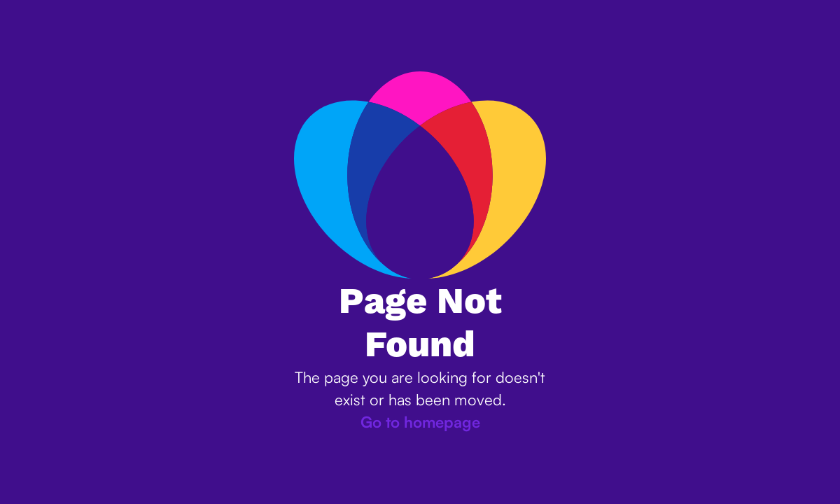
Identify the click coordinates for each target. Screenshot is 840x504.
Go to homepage (420, 422)
